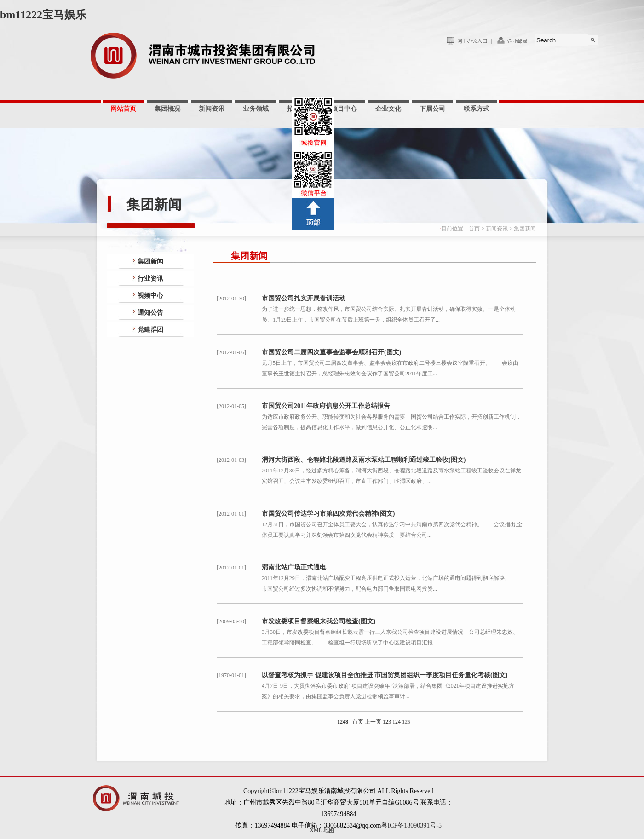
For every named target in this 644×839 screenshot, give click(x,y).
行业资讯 (150, 279)
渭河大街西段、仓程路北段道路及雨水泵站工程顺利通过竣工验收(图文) (364, 460)
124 (397, 722)
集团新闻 (525, 229)
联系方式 (477, 109)
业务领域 (256, 109)
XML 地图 (322, 830)
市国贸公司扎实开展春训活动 (304, 298)
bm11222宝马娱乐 (43, 15)
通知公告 (150, 313)
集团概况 (167, 109)
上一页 (373, 722)
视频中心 (150, 296)
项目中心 (344, 109)
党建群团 (150, 330)
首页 (474, 229)
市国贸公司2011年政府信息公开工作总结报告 (326, 406)
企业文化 (388, 109)
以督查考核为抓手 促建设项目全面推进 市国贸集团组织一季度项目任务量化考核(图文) (385, 675)
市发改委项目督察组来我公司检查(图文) (319, 621)
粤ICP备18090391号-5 (411, 825)
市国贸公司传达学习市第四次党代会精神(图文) (328, 514)
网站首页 (123, 109)
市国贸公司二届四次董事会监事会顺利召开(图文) (331, 352)
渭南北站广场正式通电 (294, 567)
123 (387, 722)
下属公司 (432, 109)
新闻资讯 (212, 109)
